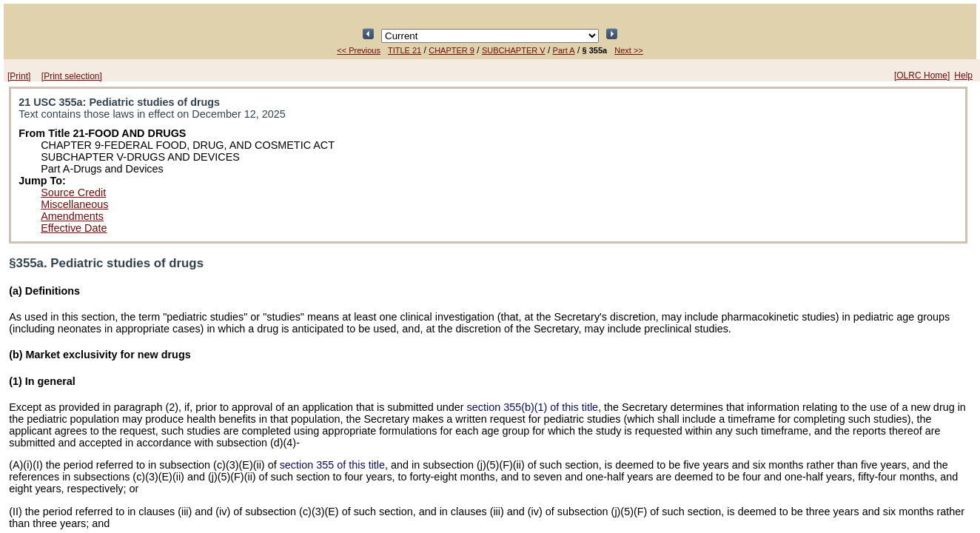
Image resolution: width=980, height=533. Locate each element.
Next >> (629, 50)
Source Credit (73, 192)
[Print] (19, 76)
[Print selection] (72, 76)
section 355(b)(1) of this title (533, 407)
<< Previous (359, 50)
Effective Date (74, 228)
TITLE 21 (405, 50)
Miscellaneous (74, 204)
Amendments (72, 216)
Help (963, 76)
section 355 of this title (332, 465)
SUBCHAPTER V (514, 50)
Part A (564, 50)
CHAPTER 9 (452, 50)
